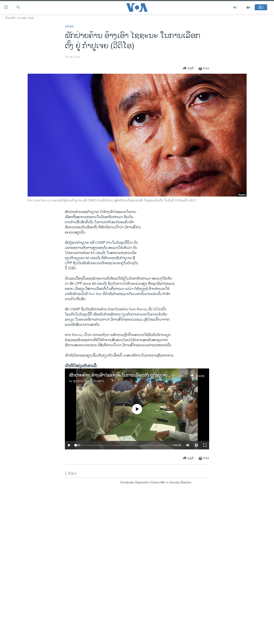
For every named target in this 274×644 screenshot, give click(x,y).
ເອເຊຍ (69, 26)
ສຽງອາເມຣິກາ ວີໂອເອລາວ (89, 381)
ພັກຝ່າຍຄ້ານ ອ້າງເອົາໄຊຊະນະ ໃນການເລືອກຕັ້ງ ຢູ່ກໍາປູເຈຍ (118, 375)
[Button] (188, 68)
